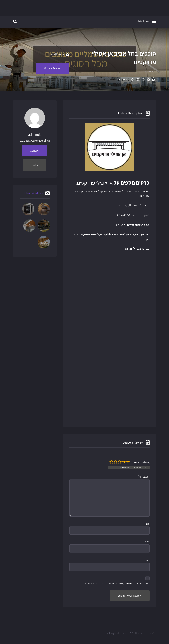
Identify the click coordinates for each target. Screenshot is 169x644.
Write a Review (52, 68)
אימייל (145, 542)
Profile (35, 165)
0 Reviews (122, 79)
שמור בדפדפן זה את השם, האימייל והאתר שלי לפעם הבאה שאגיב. (117, 583)
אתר (147, 560)
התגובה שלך (142, 477)
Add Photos (60, 55)
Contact (35, 150)
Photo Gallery (34, 193)
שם (147, 524)
